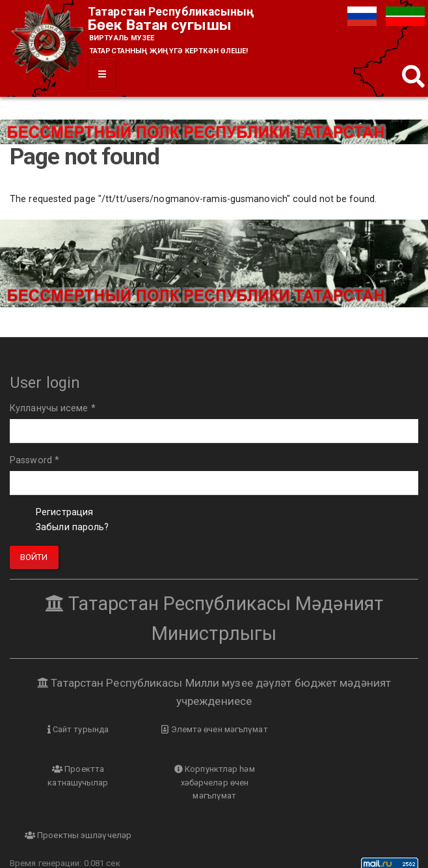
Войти (34, 557)
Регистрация (64, 513)
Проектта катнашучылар (350, 737)
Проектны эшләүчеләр (214, 783)
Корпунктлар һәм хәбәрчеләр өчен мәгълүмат (78, 796)
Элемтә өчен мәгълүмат (214, 730)
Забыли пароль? (72, 528)
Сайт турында (78, 730)
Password (34, 461)
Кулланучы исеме (53, 408)
